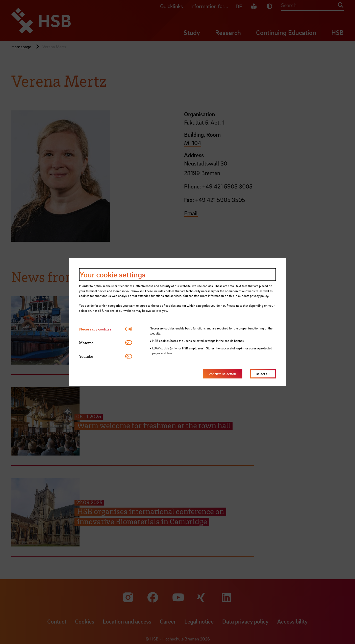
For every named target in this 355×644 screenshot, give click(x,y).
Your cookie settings (112, 274)
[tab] (102, 329)
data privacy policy (256, 296)
